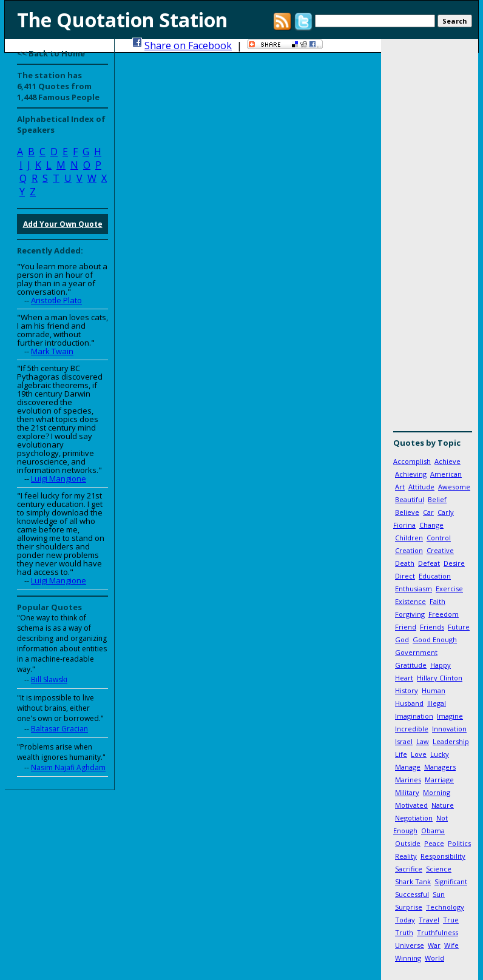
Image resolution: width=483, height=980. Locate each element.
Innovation (449, 729)
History (407, 690)
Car (428, 512)
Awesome (454, 487)
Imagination (414, 716)
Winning (408, 958)
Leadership (451, 741)
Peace (434, 843)
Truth (404, 932)
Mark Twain (52, 351)
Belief (437, 499)
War (434, 945)
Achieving (411, 474)
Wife (451, 945)
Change (431, 525)
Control (439, 538)
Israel (404, 741)
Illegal (437, 703)
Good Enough (435, 639)
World (434, 958)
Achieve (448, 461)
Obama (433, 831)
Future (459, 627)
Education (435, 576)
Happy (441, 665)
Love (419, 754)
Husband (409, 703)
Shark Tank (413, 881)
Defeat (429, 563)
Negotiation (414, 818)
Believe (407, 512)
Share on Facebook (188, 45)
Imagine (450, 716)
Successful (412, 894)
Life (401, 754)
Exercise (449, 589)
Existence (410, 601)
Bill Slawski (49, 680)
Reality (406, 856)
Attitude (421, 487)
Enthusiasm (414, 589)
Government (416, 652)
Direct (405, 576)
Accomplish (412, 461)
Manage (408, 767)
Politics (459, 843)
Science (439, 869)
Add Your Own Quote (63, 224)
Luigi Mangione (59, 478)
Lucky (440, 754)
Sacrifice (409, 869)
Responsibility (443, 856)
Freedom (444, 614)
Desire (454, 563)
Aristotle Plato (56, 300)
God (402, 639)
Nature (443, 805)
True (451, 920)
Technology (445, 907)
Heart (404, 678)
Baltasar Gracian (59, 729)
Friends (432, 627)
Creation (409, 550)
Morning (437, 792)
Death (405, 563)
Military (407, 792)
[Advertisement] (430, 240)
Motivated (411, 805)
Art (400, 487)
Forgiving (410, 614)
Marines (408, 780)
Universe (410, 945)
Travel (429, 920)
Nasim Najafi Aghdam (68, 767)
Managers (440, 767)
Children (409, 538)
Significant (451, 881)
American (446, 474)
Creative (440, 550)
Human (434, 690)
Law (423, 741)
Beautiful (410, 499)
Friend (406, 627)
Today (405, 920)
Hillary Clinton (440, 678)
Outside (408, 843)
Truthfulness (437, 932)
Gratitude (411, 665)
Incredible (412, 729)
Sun (439, 894)
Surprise (409, 907)
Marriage (439, 780)
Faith (437, 601)
